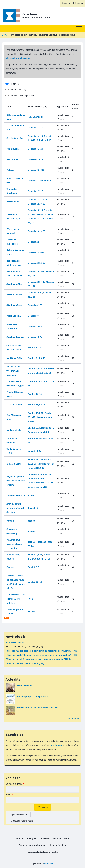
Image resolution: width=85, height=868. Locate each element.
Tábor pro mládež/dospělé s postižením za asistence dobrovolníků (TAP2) (42, 651)
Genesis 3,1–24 (35, 149)
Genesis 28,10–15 (36, 282)
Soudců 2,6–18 (35, 555)
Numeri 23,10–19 (36, 468)
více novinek (73, 719)
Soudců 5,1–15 (42, 559)
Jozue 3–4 (33, 508)
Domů (4, 35)
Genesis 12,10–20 (36, 204)
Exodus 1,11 (34, 381)
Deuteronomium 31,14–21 (40, 483)
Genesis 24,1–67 (36, 252)
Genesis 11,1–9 (35, 181)
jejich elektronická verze (18, 58)
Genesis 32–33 (35, 305)
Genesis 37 (33, 316)
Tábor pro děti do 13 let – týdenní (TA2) (25, 663)
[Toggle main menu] (42, 28)
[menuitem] (66, 3)
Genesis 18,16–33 (36, 231)
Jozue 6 (32, 521)
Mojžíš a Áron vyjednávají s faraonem (13, 371)
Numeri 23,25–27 (46, 464)
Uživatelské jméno (14, 784)
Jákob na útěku (14, 284)
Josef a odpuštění (15, 337)
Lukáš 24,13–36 (35, 117)
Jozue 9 (32, 531)
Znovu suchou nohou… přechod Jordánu (15, 508)
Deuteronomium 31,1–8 (39, 479)
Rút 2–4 (32, 612)
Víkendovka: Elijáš (15, 643)
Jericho (10, 521)
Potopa (10, 170)
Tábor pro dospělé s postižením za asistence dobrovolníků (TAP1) (38, 659)
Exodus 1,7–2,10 (36, 348)
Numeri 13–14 (35, 451)
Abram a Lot (13, 202)
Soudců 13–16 (35, 582)
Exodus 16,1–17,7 (36, 405)
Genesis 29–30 (35, 293)
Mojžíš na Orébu (15, 358)
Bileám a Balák (14, 464)
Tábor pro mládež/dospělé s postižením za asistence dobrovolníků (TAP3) (42, 655)
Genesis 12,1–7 (35, 191)
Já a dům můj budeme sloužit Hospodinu (14, 544)
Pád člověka (13, 149)
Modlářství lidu (14, 430)
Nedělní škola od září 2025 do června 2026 (37, 708)
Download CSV (7, 619)
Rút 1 (30, 599)
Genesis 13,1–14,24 (37, 200)
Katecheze (29, 14)
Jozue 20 (42, 542)
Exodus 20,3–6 (46, 428)
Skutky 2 (48, 181)
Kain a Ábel (12, 159)
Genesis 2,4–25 (35, 136)
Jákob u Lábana (14, 295)
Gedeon (10, 567)
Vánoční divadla (25, 685)
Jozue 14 (32, 542)
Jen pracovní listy (18, 90)
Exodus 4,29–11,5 (36, 369)
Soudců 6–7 (34, 567)
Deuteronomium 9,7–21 (39, 432)
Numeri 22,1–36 (35, 460)
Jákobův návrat (14, 305)
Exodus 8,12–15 (44, 373)
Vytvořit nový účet (19, 815)
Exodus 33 (33, 439)
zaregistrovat (56, 745)
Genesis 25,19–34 (36, 271)
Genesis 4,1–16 (35, 159)
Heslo (8, 795)
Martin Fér (48, 864)
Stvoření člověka (15, 138)
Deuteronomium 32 (37, 487)
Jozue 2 (32, 495)
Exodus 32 (33, 428)
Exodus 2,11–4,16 (36, 358)
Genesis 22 (33, 242)
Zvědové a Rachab (16, 495)
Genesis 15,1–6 (35, 210)
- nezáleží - (15, 84)
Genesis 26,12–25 (36, 263)
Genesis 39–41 (35, 326)
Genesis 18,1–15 (36, 219)
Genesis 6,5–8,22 (36, 170)
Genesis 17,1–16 (45, 214)
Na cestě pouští (14, 405)
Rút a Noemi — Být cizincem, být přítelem (16, 599)
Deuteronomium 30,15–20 (40, 474)
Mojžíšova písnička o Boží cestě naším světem (16, 481)
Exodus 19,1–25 (36, 413)
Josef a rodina (14, 316)
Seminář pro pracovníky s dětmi (32, 696)
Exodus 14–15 (35, 394)
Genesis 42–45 (35, 337)
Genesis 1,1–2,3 (36, 128)
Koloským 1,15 (44, 140)
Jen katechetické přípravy (22, 96)
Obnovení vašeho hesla (22, 821)
